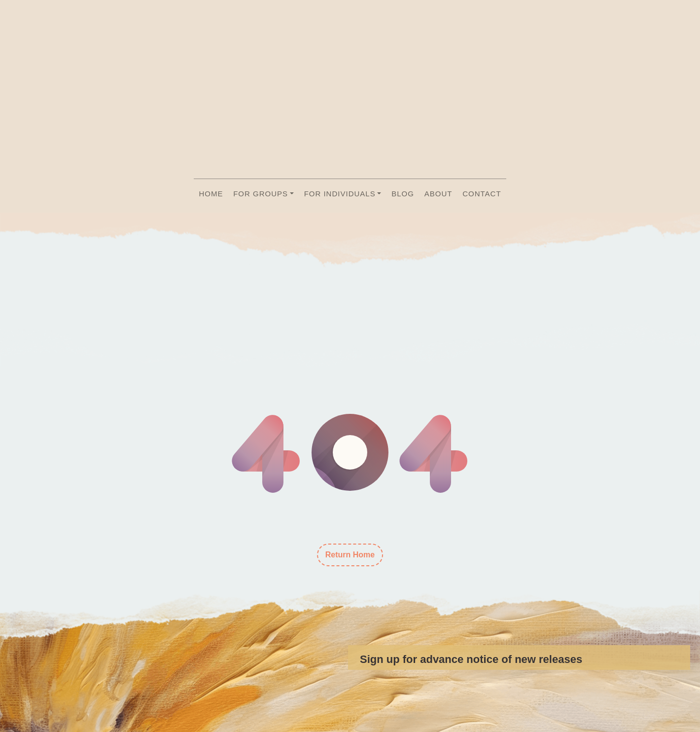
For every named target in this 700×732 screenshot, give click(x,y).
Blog (403, 194)
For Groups (261, 194)
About (438, 194)
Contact (482, 194)
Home (211, 194)
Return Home (350, 555)
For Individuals (340, 194)
